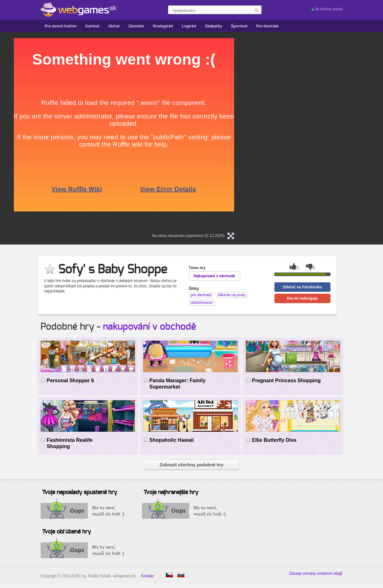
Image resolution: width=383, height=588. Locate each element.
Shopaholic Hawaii (172, 440)
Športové (239, 26)
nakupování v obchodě (149, 327)
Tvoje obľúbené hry (67, 532)
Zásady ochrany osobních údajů (316, 574)
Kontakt (147, 576)
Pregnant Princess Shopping (287, 380)
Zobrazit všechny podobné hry (191, 465)
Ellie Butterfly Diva (274, 440)
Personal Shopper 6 (70, 380)
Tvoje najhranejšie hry (171, 493)
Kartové (92, 26)
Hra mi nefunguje (302, 298)
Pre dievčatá (267, 26)
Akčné (114, 26)
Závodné (136, 26)
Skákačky (214, 26)
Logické (189, 26)
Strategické (163, 26)
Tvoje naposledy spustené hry (80, 493)
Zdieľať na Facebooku (302, 287)
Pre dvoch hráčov (61, 26)
